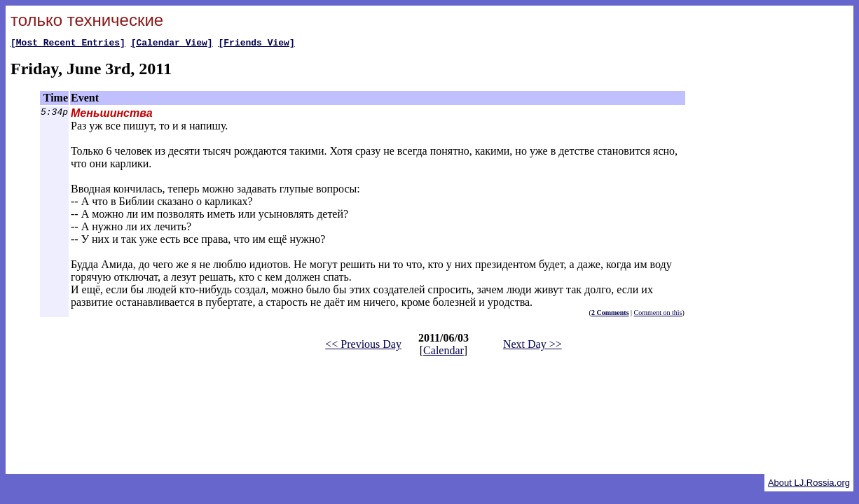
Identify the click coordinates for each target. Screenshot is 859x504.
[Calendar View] (172, 44)
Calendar (444, 352)
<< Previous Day (363, 346)
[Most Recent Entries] (68, 44)
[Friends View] (256, 44)
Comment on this (658, 315)
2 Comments (610, 315)
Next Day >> (532, 346)
